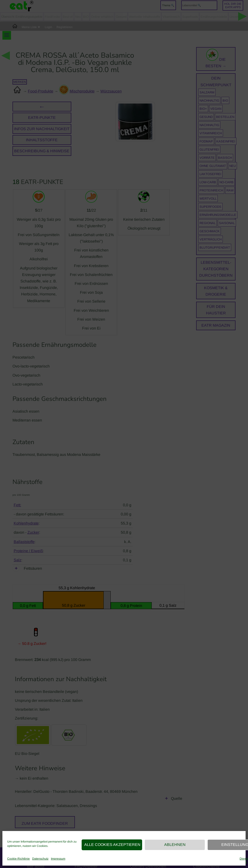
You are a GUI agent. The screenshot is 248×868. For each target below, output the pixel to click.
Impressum (58, 859)
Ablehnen (175, 845)
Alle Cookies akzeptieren (112, 845)
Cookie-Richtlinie (18, 859)
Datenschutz (40, 859)
